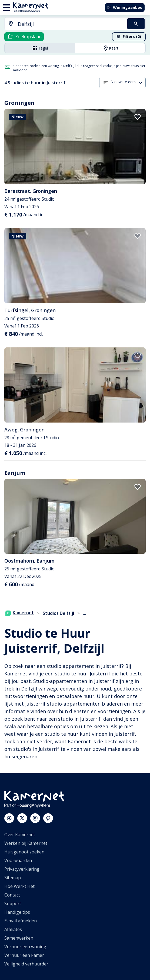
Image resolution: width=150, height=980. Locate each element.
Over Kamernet (20, 835)
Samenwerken (19, 938)
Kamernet (20, 613)
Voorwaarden (18, 860)
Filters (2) (129, 36)
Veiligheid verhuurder (26, 964)
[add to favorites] (138, 117)
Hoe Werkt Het (19, 886)
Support (13, 904)
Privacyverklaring (22, 869)
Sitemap (13, 878)
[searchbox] (71, 24)
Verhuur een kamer (24, 955)
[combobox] (63, 24)
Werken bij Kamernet (26, 843)
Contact (12, 895)
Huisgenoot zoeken (24, 852)
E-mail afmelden (21, 921)
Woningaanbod (124, 7)
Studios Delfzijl (58, 613)
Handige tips (17, 912)
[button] (128, 83)
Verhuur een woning (25, 947)
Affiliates (13, 929)
